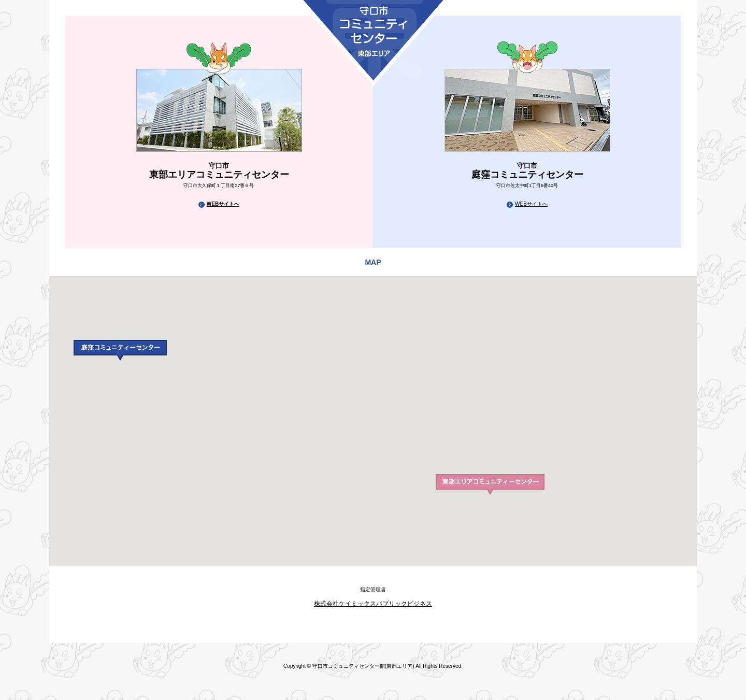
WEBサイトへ (223, 204)
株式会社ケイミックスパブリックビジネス (373, 604)
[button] (120, 350)
